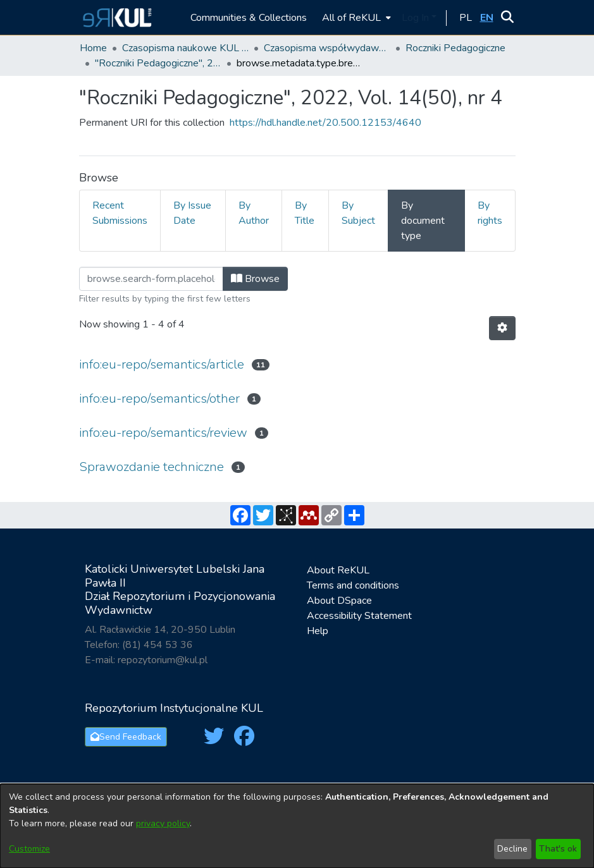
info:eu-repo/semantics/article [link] (162, 364)
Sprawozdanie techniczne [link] (152, 467)
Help (318, 631)
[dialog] (297, 826)
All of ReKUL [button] (351, 18)
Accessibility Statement (359, 616)
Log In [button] (417, 18)
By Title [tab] (305, 213)
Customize (29, 849)
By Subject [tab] (358, 213)
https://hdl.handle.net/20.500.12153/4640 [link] (325, 123)
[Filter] (151, 279)
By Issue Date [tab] (192, 213)
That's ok (558, 849)
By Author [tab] (254, 213)
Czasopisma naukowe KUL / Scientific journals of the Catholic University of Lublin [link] (185, 48)
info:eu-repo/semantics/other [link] (159, 399)
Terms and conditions (353, 585)
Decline (512, 849)
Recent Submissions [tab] (120, 213)
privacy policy (163, 823)
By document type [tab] (423, 221)
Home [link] (93, 48)
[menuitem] (355, 17)
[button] (115, 17)
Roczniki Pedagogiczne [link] (455, 48)
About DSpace (339, 601)
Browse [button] (255, 279)
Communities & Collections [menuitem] (249, 18)
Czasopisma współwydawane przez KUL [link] (327, 48)
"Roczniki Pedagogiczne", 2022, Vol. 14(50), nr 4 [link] (158, 63)
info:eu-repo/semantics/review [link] (163, 433)
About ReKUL (338, 570)
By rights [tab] (490, 213)
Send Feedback (126, 737)
